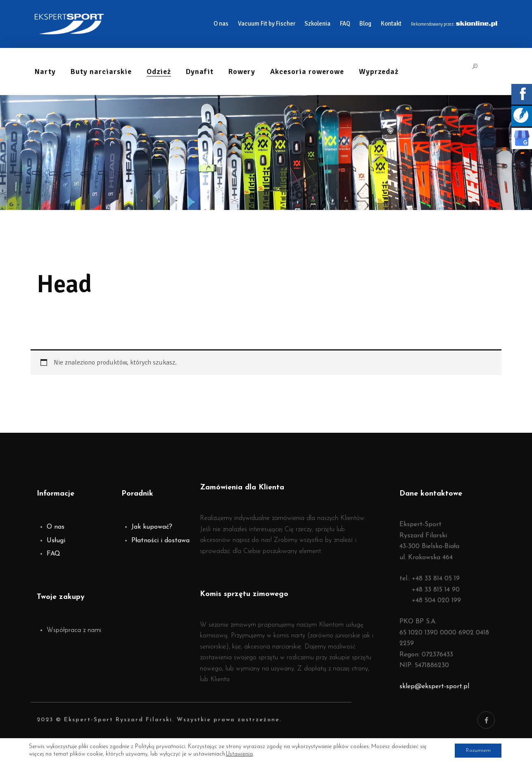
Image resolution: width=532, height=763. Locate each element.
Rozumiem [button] (476, 750)
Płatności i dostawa (160, 541)
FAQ (53, 554)
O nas (56, 527)
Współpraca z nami (74, 630)
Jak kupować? (152, 527)
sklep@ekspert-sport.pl (434, 687)
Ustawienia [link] (239, 754)
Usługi (56, 541)
